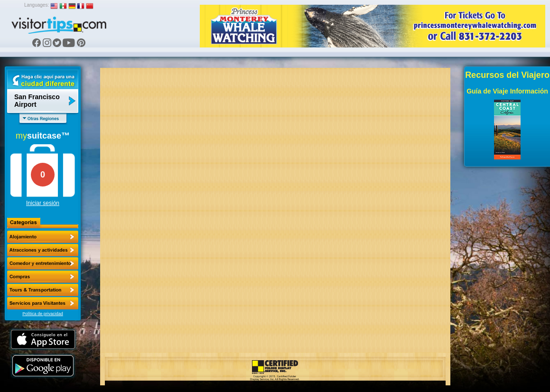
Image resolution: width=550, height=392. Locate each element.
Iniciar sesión (43, 203)
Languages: (37, 5)
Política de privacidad (43, 314)
